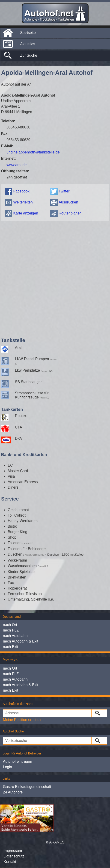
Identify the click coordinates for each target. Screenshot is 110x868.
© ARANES (55, 842)
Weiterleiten (23, 202)
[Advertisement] (54, 278)
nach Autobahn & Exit (21, 641)
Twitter (64, 191)
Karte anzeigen (26, 213)
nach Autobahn (15, 636)
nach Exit (11, 647)
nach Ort (10, 625)
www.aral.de (16, 165)
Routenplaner (70, 213)
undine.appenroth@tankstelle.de (33, 152)
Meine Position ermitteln (23, 720)
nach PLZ (11, 630)
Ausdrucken (68, 202)
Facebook (21, 191)
